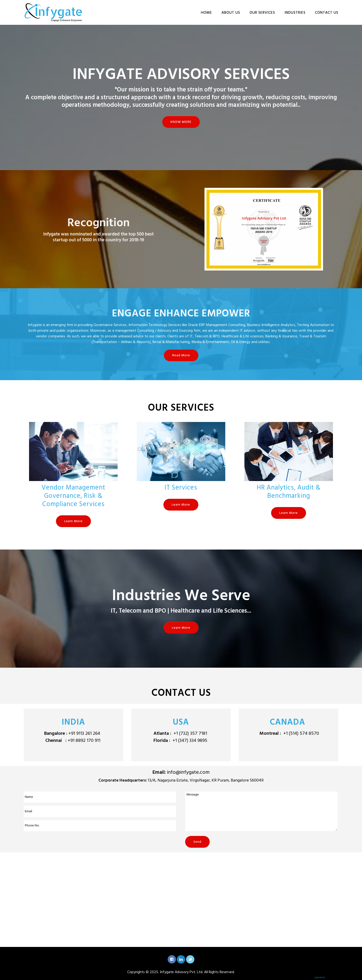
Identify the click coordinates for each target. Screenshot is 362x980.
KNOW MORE (181, 122)
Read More (181, 355)
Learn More (73, 521)
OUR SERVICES (262, 13)
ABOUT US (231, 13)
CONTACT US (327, 13)
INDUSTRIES (295, 13)
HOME (207, 13)
